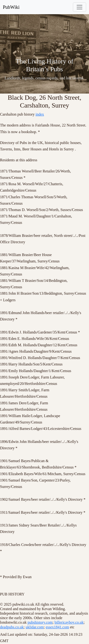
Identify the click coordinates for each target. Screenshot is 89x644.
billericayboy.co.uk (69, 622)
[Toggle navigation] (80, 7)
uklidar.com (35, 627)
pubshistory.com (40, 622)
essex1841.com (57, 627)
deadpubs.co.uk (12, 627)
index (40, 114)
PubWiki (11, 7)
